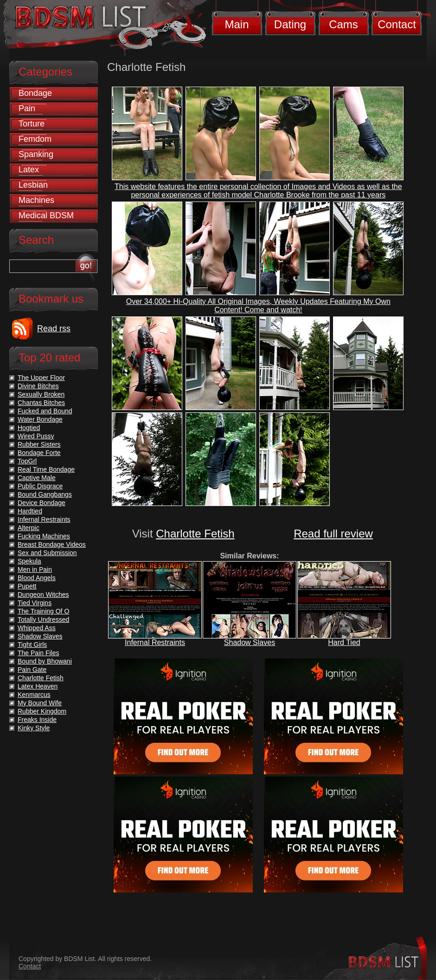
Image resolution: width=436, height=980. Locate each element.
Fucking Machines (44, 536)
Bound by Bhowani (45, 661)
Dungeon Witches (43, 594)
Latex (29, 170)
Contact (397, 24)
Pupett (27, 586)
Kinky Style (34, 728)
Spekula (29, 561)
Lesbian (33, 185)
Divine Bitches (38, 386)
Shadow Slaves (250, 642)
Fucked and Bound (45, 411)
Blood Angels (37, 578)
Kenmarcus (34, 695)
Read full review (333, 534)
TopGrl (27, 461)
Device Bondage (42, 503)
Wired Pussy (36, 436)
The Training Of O (43, 611)
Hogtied (29, 428)
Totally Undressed (43, 620)
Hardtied (30, 511)
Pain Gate (32, 670)
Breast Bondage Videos (52, 544)
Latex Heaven (38, 686)
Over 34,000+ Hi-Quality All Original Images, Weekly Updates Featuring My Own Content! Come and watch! (258, 306)
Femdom (35, 139)
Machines (36, 200)
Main (237, 24)
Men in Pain (35, 569)
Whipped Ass (37, 628)
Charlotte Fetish (195, 534)
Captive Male (37, 478)
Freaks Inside (37, 720)
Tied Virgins (35, 603)
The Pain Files (38, 653)
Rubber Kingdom (42, 711)
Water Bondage (40, 419)
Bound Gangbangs (45, 494)
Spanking (36, 154)
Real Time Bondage (46, 469)
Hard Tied (344, 642)
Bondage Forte (39, 453)
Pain (27, 108)
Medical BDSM (46, 215)
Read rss (54, 329)
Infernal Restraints (155, 642)
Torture (32, 124)
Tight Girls (32, 645)
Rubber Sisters (39, 444)
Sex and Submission (47, 553)
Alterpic (29, 528)
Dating (290, 24)
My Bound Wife (40, 703)
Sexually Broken (41, 394)
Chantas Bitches (41, 403)
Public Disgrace (40, 486)
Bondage (35, 93)
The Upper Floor (41, 378)
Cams (343, 24)
